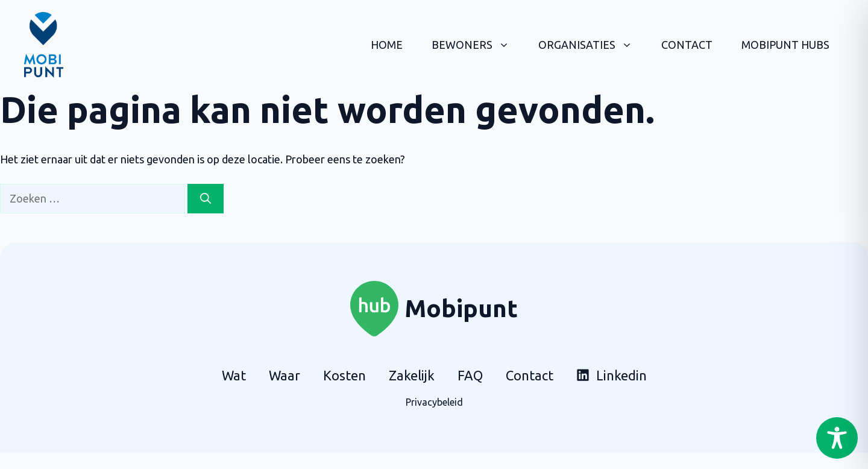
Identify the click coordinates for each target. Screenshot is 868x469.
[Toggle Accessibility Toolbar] (837, 438)
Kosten (344, 375)
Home (387, 45)
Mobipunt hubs (785, 45)
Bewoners (478, 45)
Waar (285, 375)
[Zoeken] (206, 199)
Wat (234, 375)
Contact (687, 45)
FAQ (470, 375)
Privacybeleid (434, 402)
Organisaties (593, 45)
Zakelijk (412, 375)
